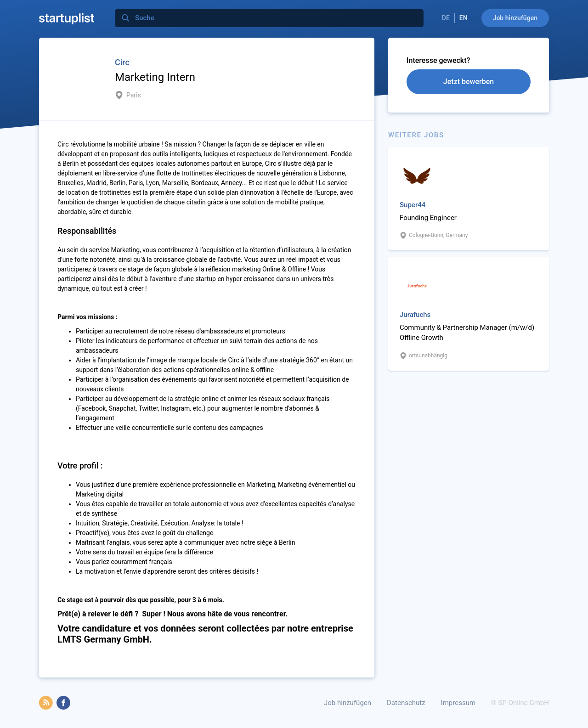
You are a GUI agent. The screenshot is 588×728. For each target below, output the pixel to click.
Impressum (458, 703)
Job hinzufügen (515, 18)
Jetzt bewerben (469, 82)
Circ (122, 62)
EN (464, 18)
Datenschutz (406, 703)
